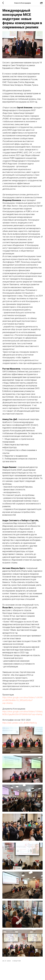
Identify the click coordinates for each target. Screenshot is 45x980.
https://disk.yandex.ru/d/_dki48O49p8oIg (19, 723)
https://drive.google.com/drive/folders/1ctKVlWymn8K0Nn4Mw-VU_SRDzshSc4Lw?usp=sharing (22, 700)
